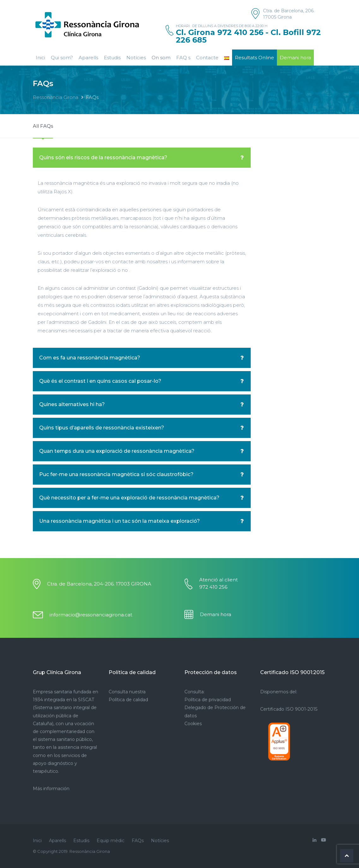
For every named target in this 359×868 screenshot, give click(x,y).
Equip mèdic (111, 841)
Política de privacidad (208, 700)
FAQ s (183, 58)
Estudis (112, 58)
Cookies (193, 724)
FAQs (138, 841)
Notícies (136, 58)
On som (161, 58)
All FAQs (43, 126)
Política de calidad (128, 700)
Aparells (88, 58)
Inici (40, 58)
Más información (51, 789)
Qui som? (62, 58)
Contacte (207, 58)
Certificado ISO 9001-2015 (289, 709)
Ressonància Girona (56, 97)
